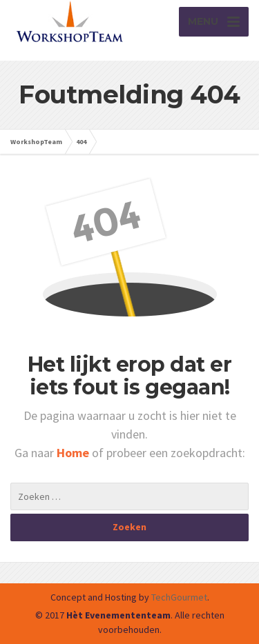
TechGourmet (179, 597)
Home (74, 453)
